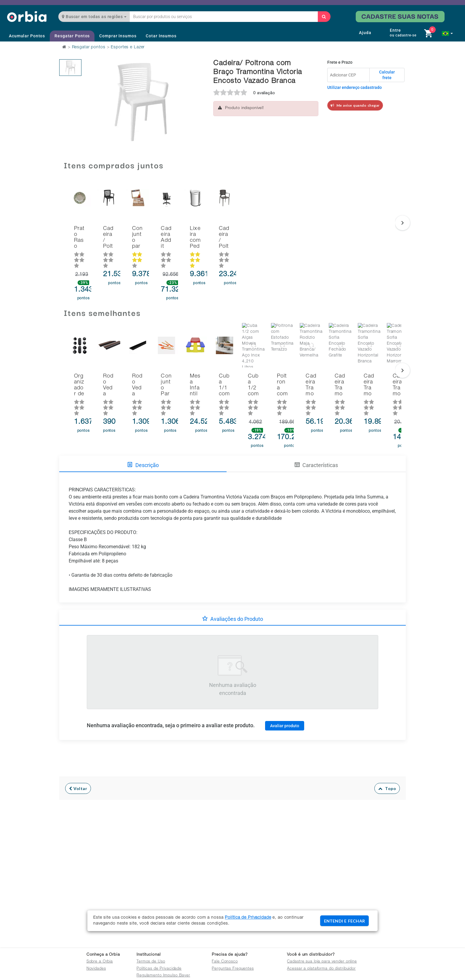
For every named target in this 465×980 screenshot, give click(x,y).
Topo (387, 763)
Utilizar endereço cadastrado (355, 87)
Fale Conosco (225, 962)
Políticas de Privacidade (159, 969)
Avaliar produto (285, 700)
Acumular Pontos (27, 36)
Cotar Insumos (161, 36)
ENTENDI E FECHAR (344, 921)
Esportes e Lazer (128, 47)
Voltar (78, 763)
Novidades (96, 969)
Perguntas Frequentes (233, 969)
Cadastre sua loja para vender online (322, 962)
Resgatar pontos (89, 47)
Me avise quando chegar (355, 105)
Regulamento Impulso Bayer (163, 976)
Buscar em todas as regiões (94, 17)
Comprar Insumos (118, 36)
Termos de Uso (151, 962)
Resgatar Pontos (72, 36)
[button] (447, 33)
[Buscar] (324, 17)
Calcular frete (387, 75)
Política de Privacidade (248, 918)
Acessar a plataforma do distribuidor (321, 969)
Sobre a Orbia (100, 962)
